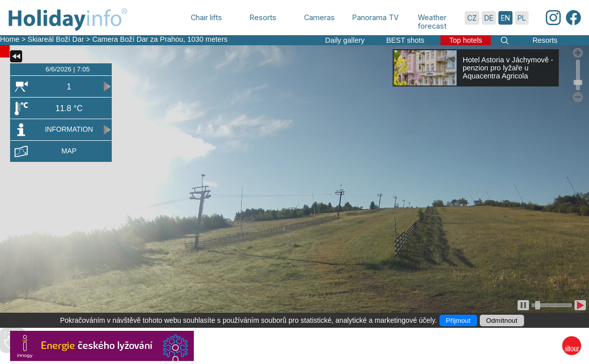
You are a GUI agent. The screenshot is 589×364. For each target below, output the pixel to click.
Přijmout (458, 321)
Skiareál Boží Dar (56, 39)
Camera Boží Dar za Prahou (138, 39)
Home (10, 39)
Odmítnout (502, 321)
